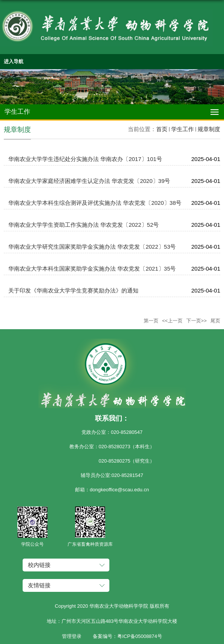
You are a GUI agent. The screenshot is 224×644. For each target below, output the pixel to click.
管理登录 (72, 636)
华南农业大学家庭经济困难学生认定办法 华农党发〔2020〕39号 (89, 181)
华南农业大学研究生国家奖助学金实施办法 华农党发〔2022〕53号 (92, 247)
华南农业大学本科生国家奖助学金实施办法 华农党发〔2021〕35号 (92, 269)
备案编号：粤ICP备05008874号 (127, 636)
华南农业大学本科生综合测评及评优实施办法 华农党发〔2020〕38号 (95, 203)
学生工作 (183, 129)
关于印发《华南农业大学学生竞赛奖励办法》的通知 (73, 290)
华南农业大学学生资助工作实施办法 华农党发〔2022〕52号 (84, 225)
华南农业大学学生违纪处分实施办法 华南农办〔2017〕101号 (85, 159)
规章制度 (209, 129)
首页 (162, 129)
